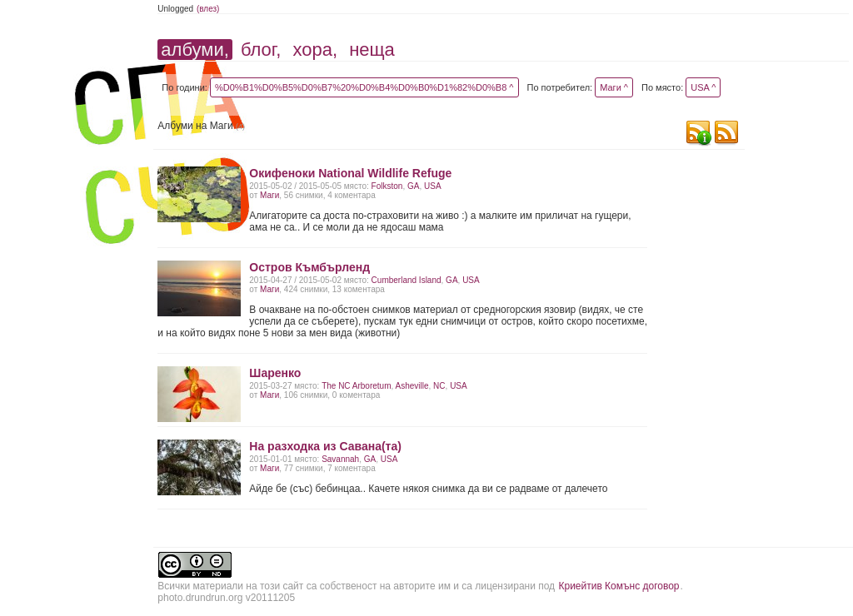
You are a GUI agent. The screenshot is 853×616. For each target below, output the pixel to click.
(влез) (208, 9)
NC (439, 386)
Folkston (387, 186)
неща (372, 50)
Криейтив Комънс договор (619, 586)
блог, (261, 50)
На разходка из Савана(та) (325, 446)
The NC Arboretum (356, 386)
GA (413, 186)
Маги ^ (614, 87)
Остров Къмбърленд (309, 267)
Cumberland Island (407, 280)
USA (433, 186)
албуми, (195, 50)
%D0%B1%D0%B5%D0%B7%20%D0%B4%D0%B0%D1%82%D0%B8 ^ (364, 87)
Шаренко (275, 373)
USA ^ (703, 87)
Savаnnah (340, 459)
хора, (315, 50)
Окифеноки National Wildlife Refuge (350, 173)
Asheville (412, 386)
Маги (269, 195)
